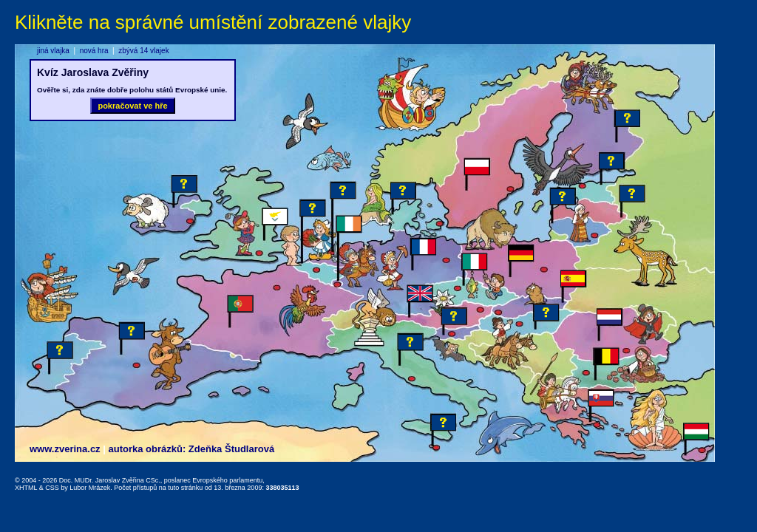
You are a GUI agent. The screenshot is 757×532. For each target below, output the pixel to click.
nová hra (94, 51)
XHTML (26, 488)
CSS (52, 488)
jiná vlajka (53, 51)
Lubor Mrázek (90, 488)
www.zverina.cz (65, 449)
